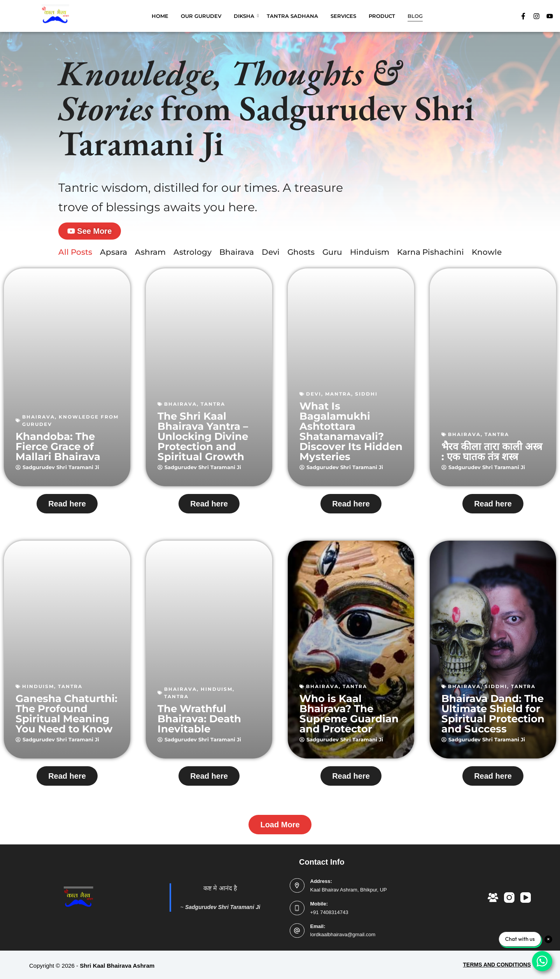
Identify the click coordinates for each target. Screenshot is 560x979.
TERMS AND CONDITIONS (497, 965)
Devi (271, 254)
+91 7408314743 (329, 912)
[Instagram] (509, 898)
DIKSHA (245, 16)
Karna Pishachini (430, 254)
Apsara (114, 254)
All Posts (75, 254)
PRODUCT (382, 16)
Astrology (192, 254)
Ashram (150, 254)
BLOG (415, 16)
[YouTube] (526, 898)
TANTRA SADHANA (292, 16)
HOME (160, 16)
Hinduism (370, 254)
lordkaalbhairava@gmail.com (343, 935)
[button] (280, 827)
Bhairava (237, 254)
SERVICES (343, 16)
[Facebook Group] (493, 898)
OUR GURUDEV (201, 16)
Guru (332, 254)
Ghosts (301, 254)
